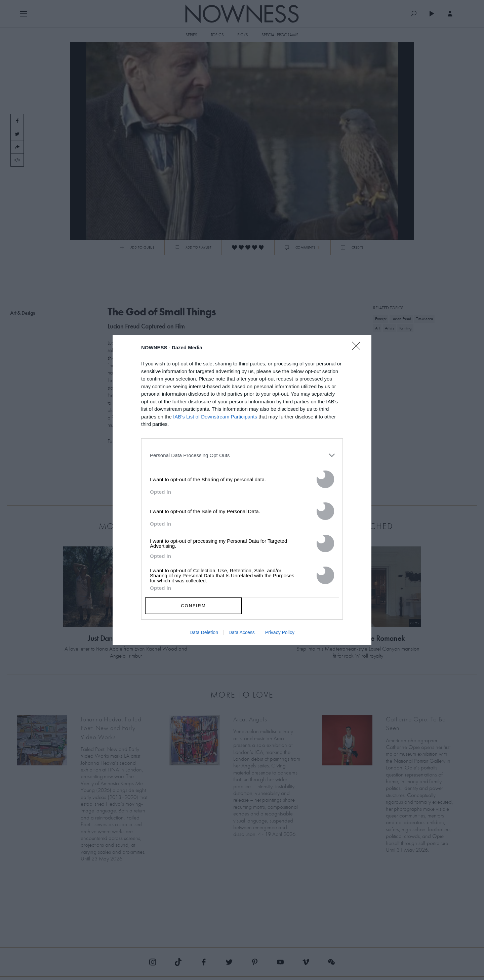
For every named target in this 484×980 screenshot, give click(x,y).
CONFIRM (193, 606)
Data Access (242, 632)
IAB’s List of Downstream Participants (215, 417)
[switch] (325, 479)
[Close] (358, 350)
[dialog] (242, 490)
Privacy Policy (280, 632)
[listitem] (242, 455)
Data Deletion (204, 632)
